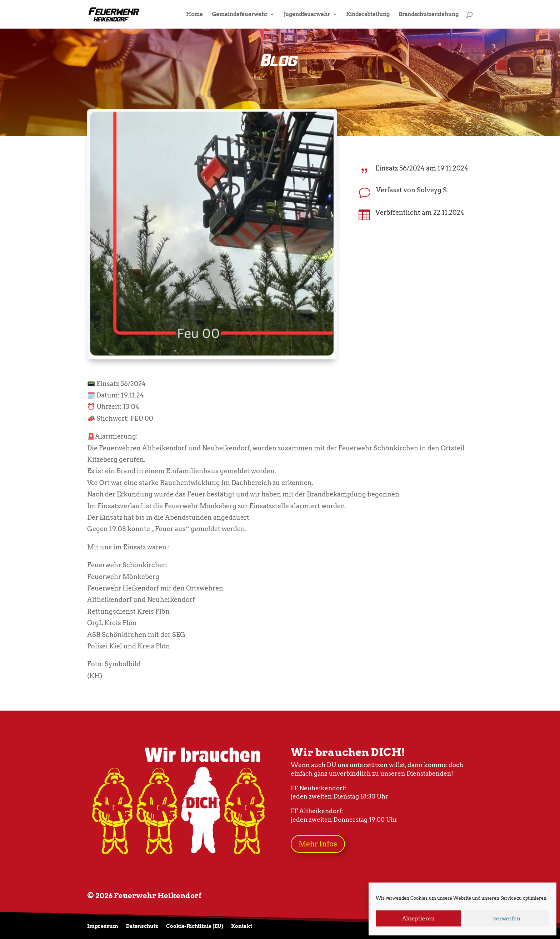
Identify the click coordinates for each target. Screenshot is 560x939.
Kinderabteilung (368, 15)
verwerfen (507, 919)
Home (194, 15)
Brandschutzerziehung (429, 15)
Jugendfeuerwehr (307, 15)
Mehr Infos (318, 844)
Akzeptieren (418, 919)
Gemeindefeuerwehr (240, 15)
